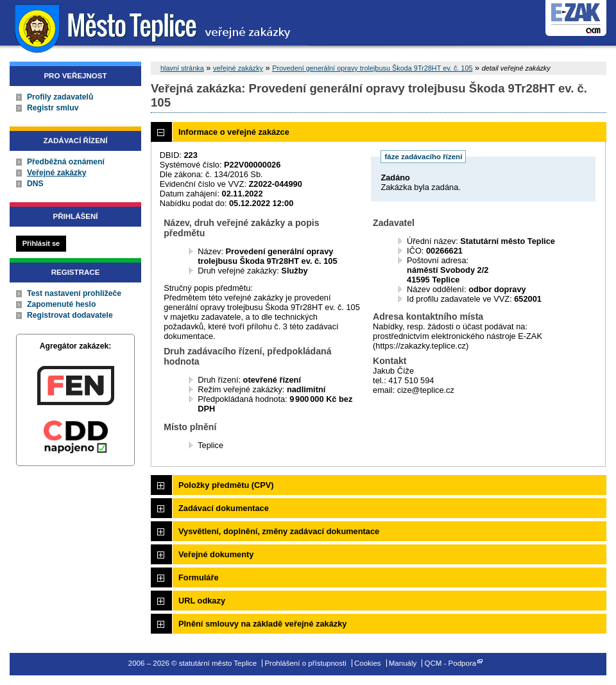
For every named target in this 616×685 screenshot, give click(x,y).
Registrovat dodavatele (70, 315)
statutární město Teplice (154, 27)
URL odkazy (202, 601)
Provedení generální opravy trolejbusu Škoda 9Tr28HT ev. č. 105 (372, 68)
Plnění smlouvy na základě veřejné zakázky (262, 624)
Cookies (368, 663)
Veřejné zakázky (57, 173)
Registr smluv (53, 108)
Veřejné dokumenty (216, 554)
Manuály (403, 663)
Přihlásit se (41, 243)
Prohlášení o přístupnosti (305, 663)
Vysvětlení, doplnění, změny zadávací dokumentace (279, 531)
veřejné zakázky (238, 68)
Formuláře (199, 577)
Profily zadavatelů (60, 97)
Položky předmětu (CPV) (226, 485)
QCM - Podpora (451, 663)
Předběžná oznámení (66, 162)
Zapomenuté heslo (61, 304)
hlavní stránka (182, 68)
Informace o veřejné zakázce (234, 132)
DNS (35, 184)
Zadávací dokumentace (224, 508)
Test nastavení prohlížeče (74, 293)
